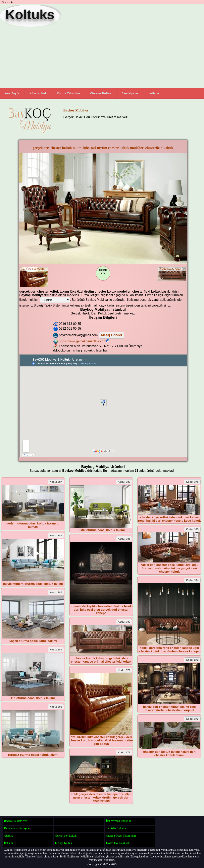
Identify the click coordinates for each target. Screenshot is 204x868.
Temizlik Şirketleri (117, 828)
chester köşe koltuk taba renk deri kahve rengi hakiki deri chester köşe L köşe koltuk (169, 519)
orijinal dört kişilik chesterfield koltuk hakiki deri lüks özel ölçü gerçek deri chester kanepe (101, 610)
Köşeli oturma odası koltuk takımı (33, 641)
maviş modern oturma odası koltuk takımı (33, 584)
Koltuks (30, 14)
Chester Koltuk (101, 93)
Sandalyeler (130, 93)
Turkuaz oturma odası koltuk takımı (33, 755)
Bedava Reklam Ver (15, 821)
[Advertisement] (90, 58)
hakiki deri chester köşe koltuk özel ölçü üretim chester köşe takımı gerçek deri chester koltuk (169, 568)
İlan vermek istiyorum (119, 821)
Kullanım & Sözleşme (17, 828)
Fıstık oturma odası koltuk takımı (101, 530)
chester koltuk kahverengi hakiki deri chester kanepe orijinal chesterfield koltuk (101, 660)
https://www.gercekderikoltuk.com (84, 341)
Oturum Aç (8, 2)
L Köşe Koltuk (63, 843)
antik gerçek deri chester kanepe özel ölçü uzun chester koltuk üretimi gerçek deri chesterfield (101, 797)
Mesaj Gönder (112, 335)
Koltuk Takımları (69, 93)
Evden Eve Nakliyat (118, 843)
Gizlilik (8, 836)
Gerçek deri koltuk (66, 836)
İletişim (154, 93)
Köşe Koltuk (38, 93)
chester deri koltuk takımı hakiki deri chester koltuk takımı (169, 753)
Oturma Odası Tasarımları (121, 836)
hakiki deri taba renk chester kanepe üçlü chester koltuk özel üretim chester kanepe (169, 649)
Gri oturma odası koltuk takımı (33, 698)
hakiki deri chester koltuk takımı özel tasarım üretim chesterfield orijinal (169, 708)
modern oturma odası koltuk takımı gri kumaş (33, 525)
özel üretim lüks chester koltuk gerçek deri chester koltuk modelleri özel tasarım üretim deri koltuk (101, 740)
